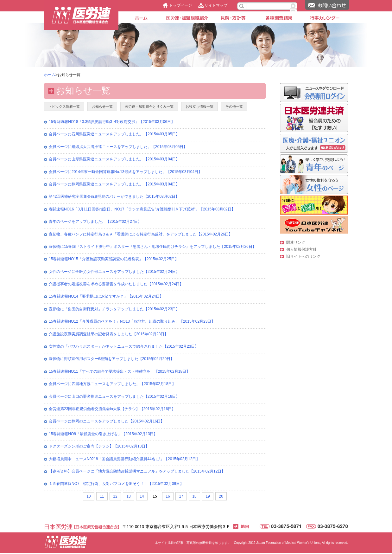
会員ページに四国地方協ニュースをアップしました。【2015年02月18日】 (112, 384)
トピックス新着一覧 (64, 106)
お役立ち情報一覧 (199, 106)
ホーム (50, 75)
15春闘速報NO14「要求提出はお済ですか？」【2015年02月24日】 (106, 296)
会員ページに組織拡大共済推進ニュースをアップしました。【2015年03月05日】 (118, 147)
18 (194, 496)
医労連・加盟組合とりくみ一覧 (149, 106)
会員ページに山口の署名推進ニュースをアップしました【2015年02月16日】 (114, 396)
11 (102, 496)
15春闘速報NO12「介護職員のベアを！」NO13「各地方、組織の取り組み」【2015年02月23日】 (132, 321)
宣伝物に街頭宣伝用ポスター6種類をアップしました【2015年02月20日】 (111, 359)
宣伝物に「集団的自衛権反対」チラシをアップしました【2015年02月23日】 (114, 309)
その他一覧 (234, 106)
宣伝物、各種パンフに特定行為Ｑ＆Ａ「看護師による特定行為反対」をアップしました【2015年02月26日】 (141, 234)
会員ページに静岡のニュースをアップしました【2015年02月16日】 (107, 421)
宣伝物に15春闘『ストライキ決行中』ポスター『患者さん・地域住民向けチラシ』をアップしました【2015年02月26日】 (152, 247)
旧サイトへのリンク (303, 256)
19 (208, 496)
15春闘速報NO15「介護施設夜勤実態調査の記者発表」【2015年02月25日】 (114, 259)
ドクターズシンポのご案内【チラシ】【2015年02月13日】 (99, 446)
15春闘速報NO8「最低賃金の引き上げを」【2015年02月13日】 (103, 434)
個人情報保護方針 (301, 249)
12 (115, 496)
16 (168, 496)
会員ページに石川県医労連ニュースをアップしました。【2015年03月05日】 (114, 134)
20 (221, 496)
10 (89, 496)
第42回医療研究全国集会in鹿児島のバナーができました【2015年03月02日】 (114, 196)
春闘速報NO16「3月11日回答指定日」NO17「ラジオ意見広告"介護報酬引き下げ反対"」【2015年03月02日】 (142, 209)
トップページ (180, 5)
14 (142, 496)
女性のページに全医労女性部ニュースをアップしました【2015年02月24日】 (114, 272)
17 (181, 496)
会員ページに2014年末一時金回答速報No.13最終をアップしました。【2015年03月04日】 (125, 172)
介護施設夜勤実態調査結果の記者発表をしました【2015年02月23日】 (108, 334)
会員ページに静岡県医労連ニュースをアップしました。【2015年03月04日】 (114, 184)
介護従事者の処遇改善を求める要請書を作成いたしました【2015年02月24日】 (116, 284)
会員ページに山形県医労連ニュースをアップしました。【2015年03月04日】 (114, 159)
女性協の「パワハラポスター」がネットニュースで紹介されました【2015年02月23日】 (124, 346)
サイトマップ (216, 5)
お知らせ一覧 (102, 106)
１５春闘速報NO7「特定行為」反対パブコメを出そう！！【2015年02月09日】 (116, 484)
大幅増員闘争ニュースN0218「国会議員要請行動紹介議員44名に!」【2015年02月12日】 (124, 459)
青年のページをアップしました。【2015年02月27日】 (95, 222)
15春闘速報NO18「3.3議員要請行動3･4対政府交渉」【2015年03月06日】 (112, 122)
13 (128, 496)
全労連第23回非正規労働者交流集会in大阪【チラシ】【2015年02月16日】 (112, 409)
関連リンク (296, 242)
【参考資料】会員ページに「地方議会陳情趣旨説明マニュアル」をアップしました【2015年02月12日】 (137, 471)
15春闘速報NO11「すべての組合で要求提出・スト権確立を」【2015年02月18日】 (119, 371)
